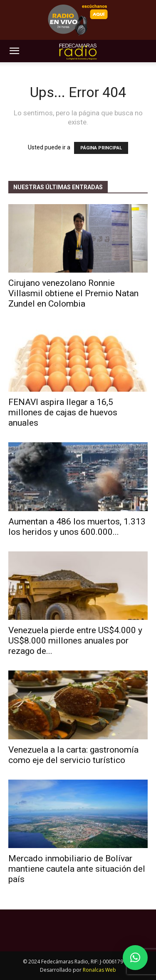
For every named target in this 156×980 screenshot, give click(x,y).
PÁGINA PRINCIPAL (101, 148)
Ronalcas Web (99, 970)
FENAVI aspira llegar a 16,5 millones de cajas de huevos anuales (63, 412)
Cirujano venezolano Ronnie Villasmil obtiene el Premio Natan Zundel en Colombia (73, 293)
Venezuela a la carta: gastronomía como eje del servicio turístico (73, 755)
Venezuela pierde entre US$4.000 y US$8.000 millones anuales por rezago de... (75, 641)
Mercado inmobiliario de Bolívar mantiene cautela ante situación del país (77, 869)
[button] (14, 51)
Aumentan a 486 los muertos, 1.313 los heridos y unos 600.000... (77, 527)
